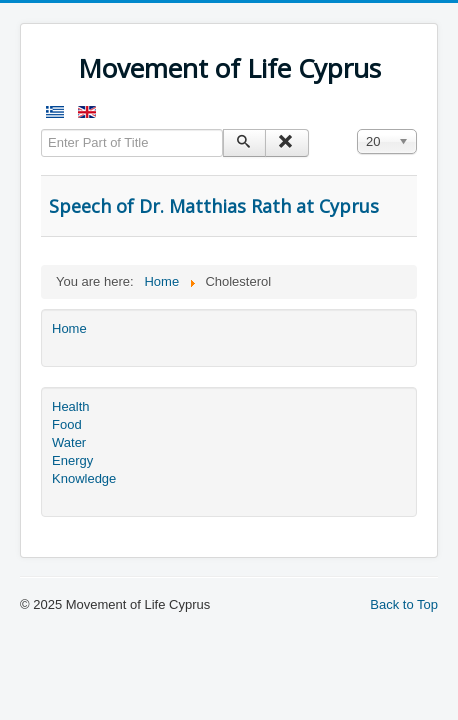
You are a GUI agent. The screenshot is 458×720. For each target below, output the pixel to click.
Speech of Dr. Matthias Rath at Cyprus (214, 206)
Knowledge (84, 478)
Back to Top (404, 604)
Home (69, 328)
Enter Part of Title (41, 129)
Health (71, 406)
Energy (72, 460)
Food (67, 424)
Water (69, 442)
